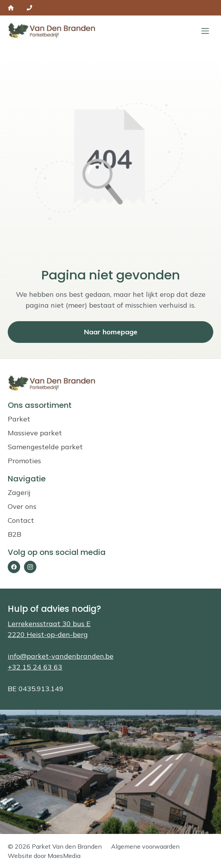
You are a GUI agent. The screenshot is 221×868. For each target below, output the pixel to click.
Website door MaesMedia (44, 856)
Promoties (24, 461)
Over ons (22, 506)
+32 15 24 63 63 (35, 667)
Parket (19, 419)
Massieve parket (35, 433)
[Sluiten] (205, 31)
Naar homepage (111, 332)
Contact (21, 520)
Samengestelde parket (45, 447)
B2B (15, 534)
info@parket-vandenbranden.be (61, 656)
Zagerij (19, 492)
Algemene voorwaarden (145, 846)
